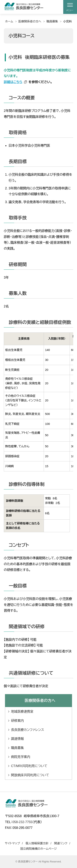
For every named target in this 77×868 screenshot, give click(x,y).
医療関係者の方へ (30, 21)
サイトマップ (12, 843)
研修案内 (17, 721)
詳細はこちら (13, 82)
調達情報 (17, 739)
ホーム (9, 21)
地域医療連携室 (22, 712)
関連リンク (61, 843)
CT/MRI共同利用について (29, 766)
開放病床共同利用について (30, 775)
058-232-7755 (22, 822)
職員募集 (52, 21)
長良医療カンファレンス (27, 730)
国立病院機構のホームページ (39, 849)
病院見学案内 (21, 757)
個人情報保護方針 (37, 843)
